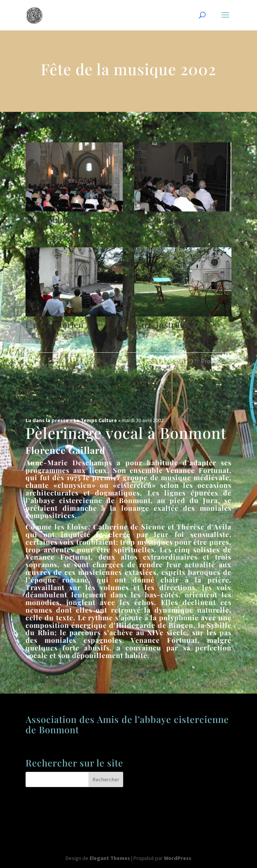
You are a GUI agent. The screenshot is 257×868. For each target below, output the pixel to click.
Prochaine (214, 361)
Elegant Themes (110, 858)
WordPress (178, 858)
